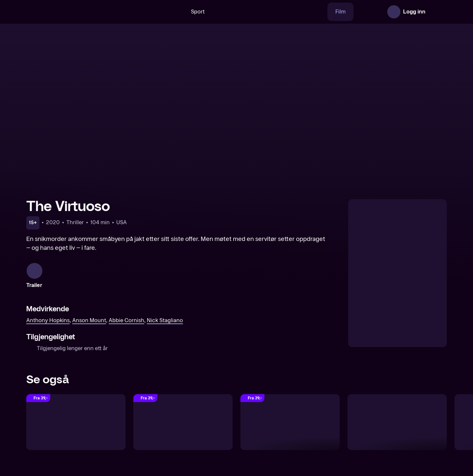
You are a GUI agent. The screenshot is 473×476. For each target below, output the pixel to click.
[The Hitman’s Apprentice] (76, 417)
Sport (177, 12)
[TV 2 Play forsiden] (76, 12)
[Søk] (153, 12)
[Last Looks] (290, 417)
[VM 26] (249, 12)
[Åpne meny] (438, 12)
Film (320, 12)
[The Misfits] (397, 417)
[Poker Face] (183, 417)
